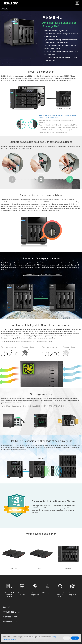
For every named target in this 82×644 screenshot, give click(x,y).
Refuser (67, 638)
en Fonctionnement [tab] (31, 274)
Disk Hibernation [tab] (46, 274)
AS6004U (5, 9)
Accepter (75, 638)
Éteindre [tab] (58, 274)
